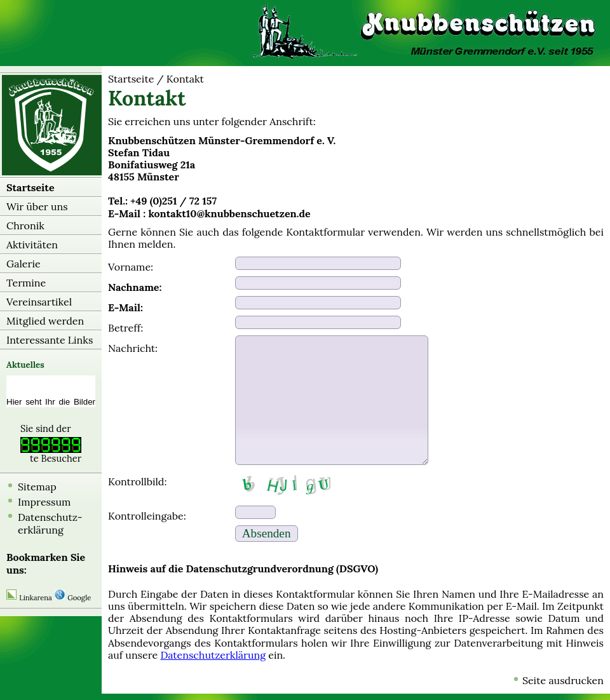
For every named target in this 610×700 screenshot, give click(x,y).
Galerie (24, 264)
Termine (26, 283)
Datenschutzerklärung (213, 655)
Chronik (25, 225)
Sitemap (37, 487)
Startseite (30, 187)
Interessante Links (50, 340)
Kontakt (185, 79)
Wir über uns (37, 206)
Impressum (44, 502)
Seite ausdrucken (563, 680)
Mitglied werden (45, 321)
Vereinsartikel (39, 302)
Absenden (267, 533)
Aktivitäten (32, 245)
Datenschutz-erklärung (50, 523)
